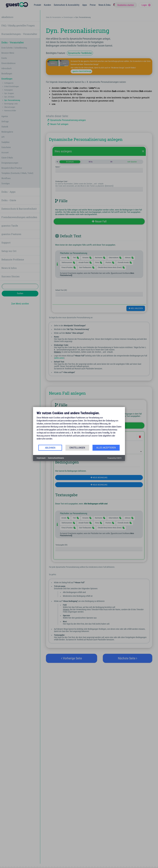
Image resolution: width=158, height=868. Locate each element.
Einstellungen (77, 448)
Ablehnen (50, 448)
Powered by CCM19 (114, 458)
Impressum (41, 458)
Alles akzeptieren (106, 448)
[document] (79, 428)
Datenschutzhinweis (56, 458)
